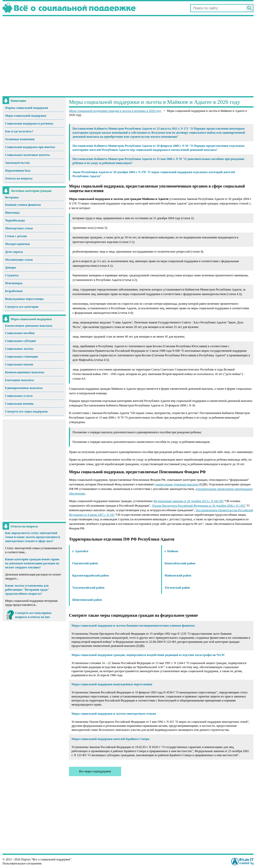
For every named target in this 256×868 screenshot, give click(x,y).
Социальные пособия (20, 333)
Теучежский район (177, 588)
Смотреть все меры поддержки (26, 411)
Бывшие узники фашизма (23, 205)
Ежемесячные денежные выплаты (29, 326)
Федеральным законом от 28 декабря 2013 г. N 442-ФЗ (189, 501)
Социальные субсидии (20, 341)
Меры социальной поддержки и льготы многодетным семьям (114, 714)
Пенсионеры (14, 283)
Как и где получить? (19, 131)
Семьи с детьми (16, 236)
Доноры (11, 267)
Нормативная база (18, 171)
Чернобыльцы (15, 220)
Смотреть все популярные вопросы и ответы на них (33, 615)
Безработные (14, 291)
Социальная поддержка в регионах (29, 123)
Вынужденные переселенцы (24, 299)
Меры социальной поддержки (26, 116)
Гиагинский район (85, 563)
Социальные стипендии (21, 357)
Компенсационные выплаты (25, 372)
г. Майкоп (171, 551)
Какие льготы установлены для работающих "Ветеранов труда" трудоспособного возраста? (27, 590)
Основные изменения (20, 139)
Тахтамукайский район (88, 588)
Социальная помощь (19, 404)
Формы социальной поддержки (27, 108)
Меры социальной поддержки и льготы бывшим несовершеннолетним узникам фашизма (133, 626)
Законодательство (17, 163)
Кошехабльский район (180, 563)
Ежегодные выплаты (20, 380)
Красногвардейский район (90, 575)
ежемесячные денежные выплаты (177, 484)
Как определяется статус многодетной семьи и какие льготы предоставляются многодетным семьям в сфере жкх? (33, 537)
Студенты (12, 275)
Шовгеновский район (87, 600)
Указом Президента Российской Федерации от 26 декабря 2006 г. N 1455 (198, 506)
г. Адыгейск (80, 551)
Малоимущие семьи (19, 260)
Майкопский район (178, 575)
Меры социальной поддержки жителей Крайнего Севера (110, 739)
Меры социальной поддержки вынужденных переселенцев (112, 684)
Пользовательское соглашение (22, 863)
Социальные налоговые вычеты (27, 155)
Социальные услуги (19, 396)
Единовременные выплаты (24, 388)
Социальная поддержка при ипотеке (30, 147)
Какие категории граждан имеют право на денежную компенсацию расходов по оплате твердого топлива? (32, 563)
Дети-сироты (14, 252)
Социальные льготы (19, 349)
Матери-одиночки (17, 244)
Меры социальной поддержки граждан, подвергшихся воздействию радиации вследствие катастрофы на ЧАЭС (148, 655)
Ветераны (12, 197)
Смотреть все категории (22, 307)
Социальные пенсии (19, 364)
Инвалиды (12, 213)
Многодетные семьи (19, 228)
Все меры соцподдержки (95, 771)
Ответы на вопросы (19, 178)
